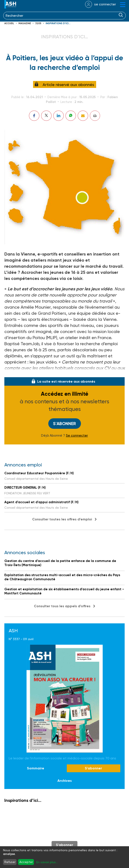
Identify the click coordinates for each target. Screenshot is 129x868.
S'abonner (64, 424)
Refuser (10, 862)
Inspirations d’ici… (58, 23)
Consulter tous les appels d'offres (62, 606)
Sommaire (36, 768)
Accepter (26, 862)
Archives (65, 781)
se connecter (105, 4)
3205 (38, 23)
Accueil (9, 23)
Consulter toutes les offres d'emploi (62, 519)
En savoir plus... (47, 862)
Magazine (25, 23)
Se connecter (77, 436)
